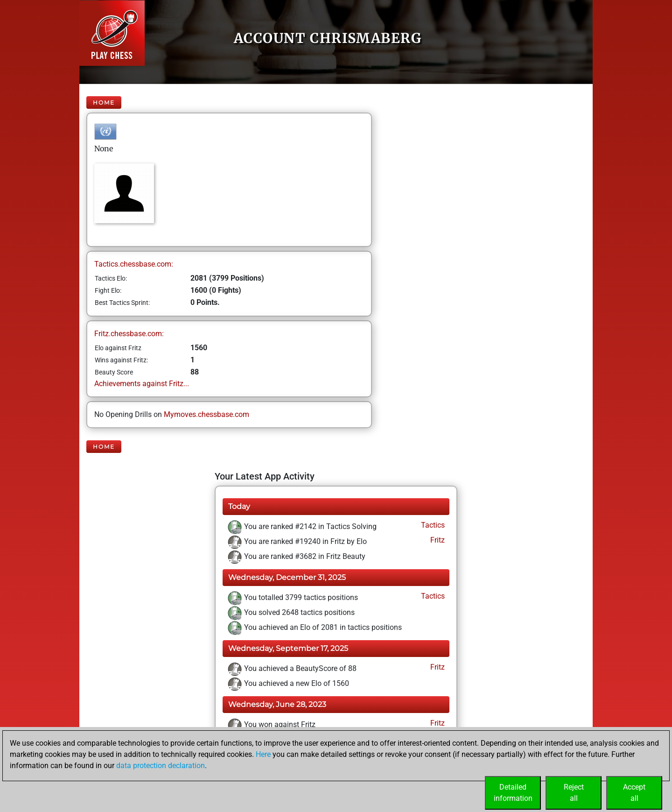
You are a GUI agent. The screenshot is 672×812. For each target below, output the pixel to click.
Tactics (432, 525)
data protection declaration (161, 766)
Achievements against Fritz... (142, 384)
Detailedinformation (513, 793)
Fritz (437, 540)
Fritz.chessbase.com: (129, 334)
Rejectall (574, 793)
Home (104, 102)
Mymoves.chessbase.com (206, 414)
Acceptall (634, 793)
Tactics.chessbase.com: (134, 264)
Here (263, 754)
